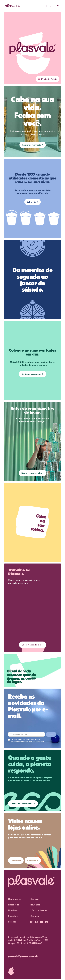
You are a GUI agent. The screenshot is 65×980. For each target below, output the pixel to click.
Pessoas (12, 923)
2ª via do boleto (39, 912)
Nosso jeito (14, 906)
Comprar (35, 901)
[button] (49, 6)
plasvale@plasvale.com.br (23, 958)
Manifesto (13, 912)
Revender (35, 906)
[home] (12, 6)
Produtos (13, 918)
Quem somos (15, 901)
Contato (35, 918)
